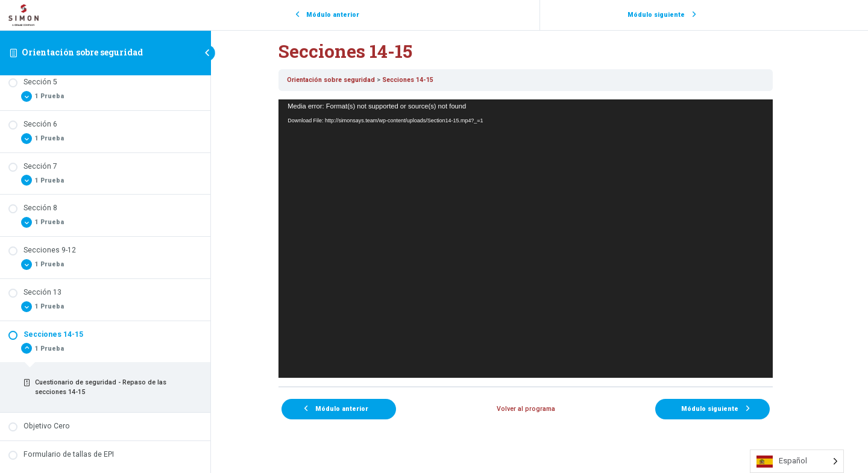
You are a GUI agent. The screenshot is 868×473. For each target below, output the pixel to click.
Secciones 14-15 (422, 80)
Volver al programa (540, 409)
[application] (539, 238)
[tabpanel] (539, 238)
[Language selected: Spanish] (797, 461)
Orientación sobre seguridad (82, 52)
